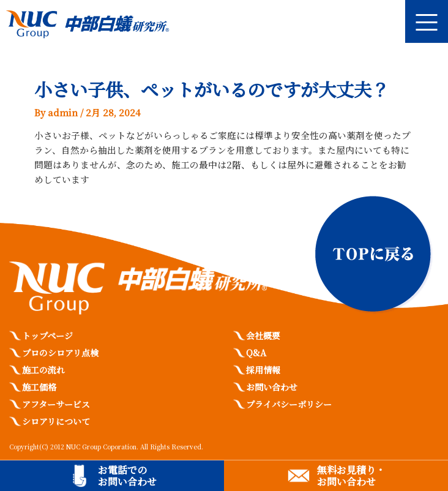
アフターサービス (56, 404)
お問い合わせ (272, 387)
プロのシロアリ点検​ (60, 353)
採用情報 (263, 370)
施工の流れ (43, 370)
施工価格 (39, 387)
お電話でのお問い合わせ (127, 476)
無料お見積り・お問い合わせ (351, 476)
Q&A (256, 353)
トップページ (47, 335)
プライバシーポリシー (289, 404)
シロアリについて (56, 421)
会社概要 (263, 335)
